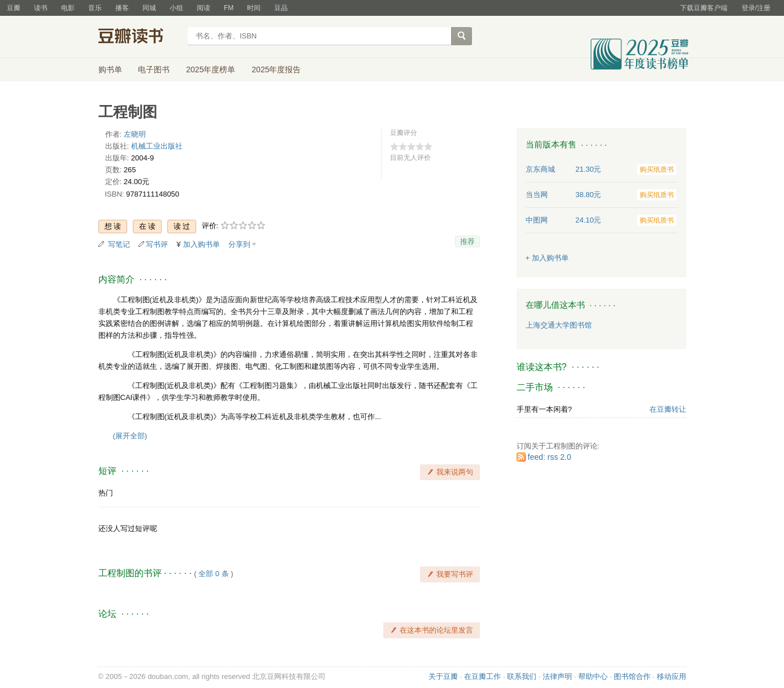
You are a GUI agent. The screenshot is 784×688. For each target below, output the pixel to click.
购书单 (110, 69)
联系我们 (522, 676)
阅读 (203, 8)
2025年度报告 (276, 69)
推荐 (467, 241)
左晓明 (135, 134)
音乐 (95, 8)
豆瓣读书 (139, 37)
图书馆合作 (632, 676)
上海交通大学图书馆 (559, 325)
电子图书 (154, 69)
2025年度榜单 (211, 69)
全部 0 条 (213, 574)
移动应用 (672, 676)
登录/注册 (756, 8)
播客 (122, 8)
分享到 (239, 244)
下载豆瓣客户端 (704, 8)
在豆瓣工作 (482, 676)
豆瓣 (14, 8)
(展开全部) (130, 436)
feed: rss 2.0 (550, 457)
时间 (254, 8)
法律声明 (557, 676)
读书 (41, 8)
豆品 (281, 8)
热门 (106, 493)
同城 (149, 8)
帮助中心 (593, 676)
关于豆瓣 (443, 676)
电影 (68, 8)
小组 (176, 8)
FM (229, 8)
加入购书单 (202, 244)
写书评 (157, 244)
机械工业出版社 (157, 146)
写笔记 (119, 244)
